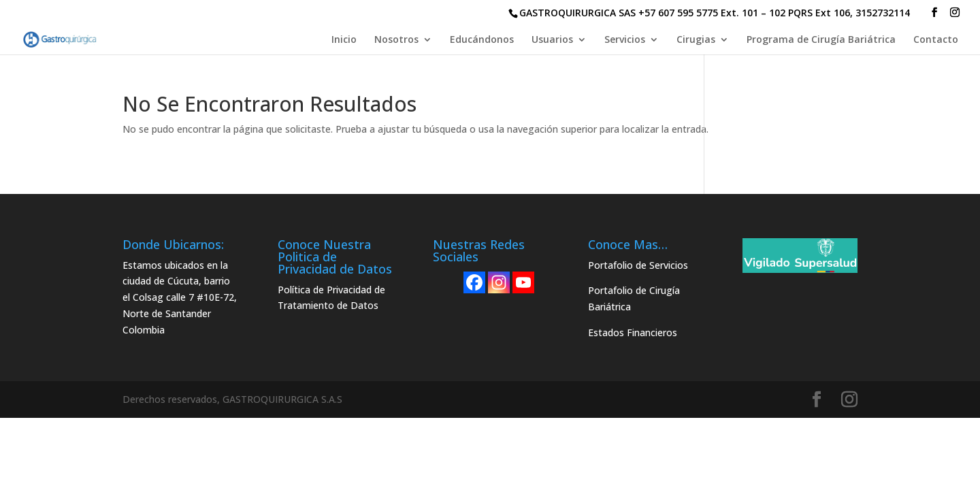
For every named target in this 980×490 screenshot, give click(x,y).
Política (294, 290)
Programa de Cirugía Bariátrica (821, 40)
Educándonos (482, 40)
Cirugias (696, 40)
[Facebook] (474, 282)
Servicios (625, 40)
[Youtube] (523, 282)
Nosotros (396, 40)
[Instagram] (499, 282)
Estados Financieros (633, 332)
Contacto (936, 40)
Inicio (344, 40)
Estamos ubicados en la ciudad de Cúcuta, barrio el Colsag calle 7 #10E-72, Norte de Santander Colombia (180, 297)
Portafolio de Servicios (638, 265)
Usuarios (552, 40)
